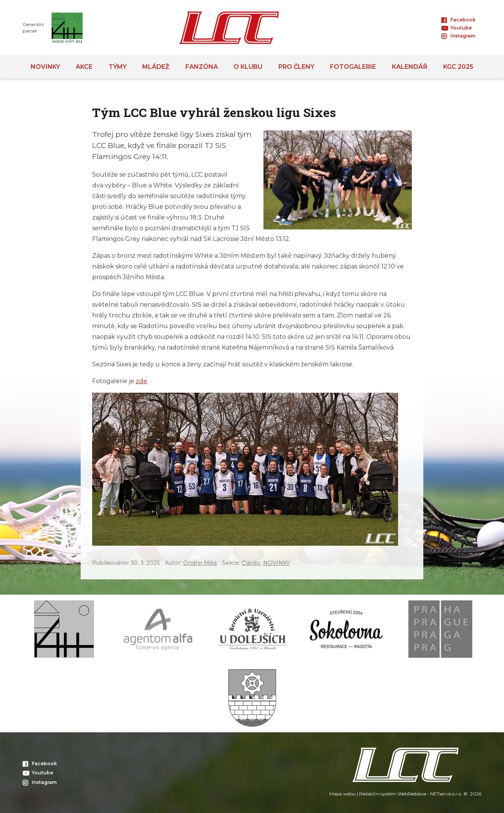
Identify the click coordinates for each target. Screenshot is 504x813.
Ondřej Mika (200, 563)
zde (141, 381)
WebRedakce (412, 794)
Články (251, 563)
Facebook (458, 20)
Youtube (457, 28)
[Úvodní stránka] (229, 28)
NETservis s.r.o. (446, 794)
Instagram (458, 36)
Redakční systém (378, 794)
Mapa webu (342, 794)
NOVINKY (276, 563)
